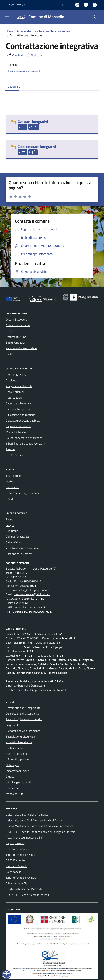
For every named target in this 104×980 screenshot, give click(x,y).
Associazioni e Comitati (19, 554)
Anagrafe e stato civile (19, 386)
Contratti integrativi (33, 122)
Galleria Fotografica (17, 537)
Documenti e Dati (16, 337)
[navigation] (7, 16)
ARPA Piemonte (15, 860)
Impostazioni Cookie (18, 771)
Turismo (10, 449)
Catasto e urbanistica (18, 403)
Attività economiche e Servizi (23, 548)
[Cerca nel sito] (94, 17)
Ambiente (12, 380)
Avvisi (9, 499)
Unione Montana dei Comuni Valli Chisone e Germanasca (40, 826)
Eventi (10, 519)
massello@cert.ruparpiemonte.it (32, 590)
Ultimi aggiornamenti (18, 782)
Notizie (10, 481)
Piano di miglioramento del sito (24, 719)
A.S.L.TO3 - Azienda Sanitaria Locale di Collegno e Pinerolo (41, 832)
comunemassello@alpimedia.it (32, 594)
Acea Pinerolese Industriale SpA (25, 837)
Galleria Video (14, 542)
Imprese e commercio (18, 426)
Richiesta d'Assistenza (19, 742)
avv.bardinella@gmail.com (29, 686)
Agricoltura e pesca (17, 375)
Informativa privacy (17, 759)
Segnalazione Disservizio (20, 736)
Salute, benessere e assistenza (24, 438)
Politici (10, 354)
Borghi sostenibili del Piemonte (24, 889)
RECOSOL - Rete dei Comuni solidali (27, 895)
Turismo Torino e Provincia (21, 855)
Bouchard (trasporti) (17, 849)
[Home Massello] (39, 17)
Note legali (12, 765)
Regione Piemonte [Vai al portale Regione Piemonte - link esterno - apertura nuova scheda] (15, 5)
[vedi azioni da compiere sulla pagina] (35, 55)
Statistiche (12, 788)
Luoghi (10, 525)
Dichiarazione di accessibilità (22, 714)
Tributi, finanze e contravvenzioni (25, 443)
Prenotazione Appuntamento (23, 731)
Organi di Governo (16, 320)
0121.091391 (19, 577)
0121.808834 (19, 573)
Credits (10, 777)
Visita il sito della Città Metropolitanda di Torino (34, 820)
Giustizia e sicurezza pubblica (23, 421)
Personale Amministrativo (21, 348)
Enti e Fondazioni (16, 342)
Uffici (9, 331)
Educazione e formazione (21, 415)
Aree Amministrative (18, 325)
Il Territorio (12, 531)
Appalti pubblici (15, 392)
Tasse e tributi (14, 476)
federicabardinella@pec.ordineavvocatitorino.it (39, 690)
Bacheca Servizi (15, 748)
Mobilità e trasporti (17, 432)
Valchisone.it (13, 872)
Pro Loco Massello (16, 866)
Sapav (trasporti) (16, 843)
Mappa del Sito (15, 794)
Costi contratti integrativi (37, 147)
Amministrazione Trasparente (35, 31)
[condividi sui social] (15, 55)
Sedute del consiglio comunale (24, 493)
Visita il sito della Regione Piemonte (27, 815)
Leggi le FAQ (13, 725)
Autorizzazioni (14, 398)
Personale (64, 31)
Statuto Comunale (17, 754)
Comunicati (12, 487)
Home (9, 31)
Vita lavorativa (14, 455)
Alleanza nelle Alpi (17, 883)
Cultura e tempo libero (19, 409)
